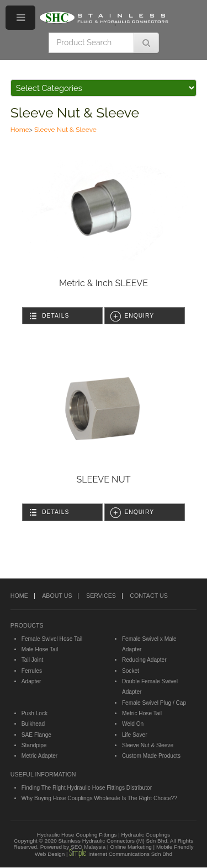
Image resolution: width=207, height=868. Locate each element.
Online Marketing (131, 847)
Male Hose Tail (40, 649)
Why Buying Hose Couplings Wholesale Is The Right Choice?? (99, 798)
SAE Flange (36, 735)
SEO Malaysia (88, 847)
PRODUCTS (27, 625)
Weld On (133, 724)
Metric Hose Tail (142, 713)
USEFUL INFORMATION (43, 774)
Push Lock (34, 713)
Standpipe (34, 745)
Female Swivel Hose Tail (52, 639)
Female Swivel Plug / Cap (154, 703)
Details (55, 316)
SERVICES (101, 596)
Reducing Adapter (144, 660)
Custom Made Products (151, 756)
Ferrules (32, 671)
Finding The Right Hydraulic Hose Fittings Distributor (87, 788)
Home (20, 130)
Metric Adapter (39, 756)
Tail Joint (33, 660)
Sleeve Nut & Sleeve (75, 113)
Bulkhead (33, 724)
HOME (19, 596)
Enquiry (139, 316)
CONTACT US (148, 596)
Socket (131, 671)
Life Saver (135, 735)
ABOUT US (57, 596)
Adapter (31, 681)
